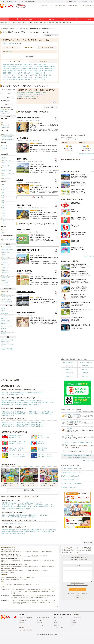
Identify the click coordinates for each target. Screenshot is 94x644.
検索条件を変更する (51, 107)
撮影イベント (4, 318)
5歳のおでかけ (86, 369)
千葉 (23, 22)
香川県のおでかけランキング (44, 507)
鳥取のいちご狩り (45, 570)
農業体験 (13, 69)
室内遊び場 (6, 65)
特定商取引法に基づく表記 (26, 630)
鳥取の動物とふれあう (25, 556)
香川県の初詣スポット (35, 414)
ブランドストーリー (76, 618)
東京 (16, 22)
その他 (43, 79)
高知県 (85, 457)
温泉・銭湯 (27, 73)
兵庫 (53, 22)
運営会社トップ (58, 618)
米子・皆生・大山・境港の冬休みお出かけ (14, 392)
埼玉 (26, 22)
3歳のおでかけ (86, 366)
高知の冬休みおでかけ (35, 404)
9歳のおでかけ (86, 376)
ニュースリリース (24, 625)
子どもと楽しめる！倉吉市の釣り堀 (71, 483)
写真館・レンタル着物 (18, 79)
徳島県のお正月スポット (38, 424)
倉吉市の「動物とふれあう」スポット (72, 472)
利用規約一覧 (23, 620)
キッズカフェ (39, 77)
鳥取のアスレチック (38, 560)
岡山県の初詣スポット (35, 412)
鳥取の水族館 (52, 566)
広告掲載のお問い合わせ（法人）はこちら (77, 585)
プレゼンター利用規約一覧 (43, 618)
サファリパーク (33, 65)
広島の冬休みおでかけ (21, 403)
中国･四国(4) (12, 43)
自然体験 (3, 308)
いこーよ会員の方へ (77, 598)
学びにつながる (34, 515)
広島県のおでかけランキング (44, 505)
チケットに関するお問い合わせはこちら (77, 594)
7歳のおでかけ (86, 373)
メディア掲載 (40, 625)
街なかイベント (5, 329)
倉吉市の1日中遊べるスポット (70, 480)
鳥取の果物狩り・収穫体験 (8, 572)
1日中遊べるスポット (89, 6)
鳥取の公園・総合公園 (49, 560)
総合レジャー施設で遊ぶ (9, 515)
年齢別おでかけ (53, 19)
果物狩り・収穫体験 (49, 67)
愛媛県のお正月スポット (23, 426)
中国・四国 (59, 22)
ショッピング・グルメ (6, 316)
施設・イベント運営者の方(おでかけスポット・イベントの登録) (25, 584)
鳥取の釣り (29, 552)
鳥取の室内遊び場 (17, 566)
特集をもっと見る (89, 256)
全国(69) (5, 43)
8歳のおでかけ (69, 376)
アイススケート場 (8, 75)
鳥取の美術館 (45, 566)
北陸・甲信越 (39, 22)
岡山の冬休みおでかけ (8, 403)
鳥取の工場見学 (5, 556)
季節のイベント (5, 324)
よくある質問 (40, 620)
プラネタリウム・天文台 (10, 77)
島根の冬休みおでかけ (38, 401)
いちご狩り (6, 69)
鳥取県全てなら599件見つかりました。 (28, 97)
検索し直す (53, 102)
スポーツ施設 (34, 71)
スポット (4, 19)
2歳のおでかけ (69, 366)
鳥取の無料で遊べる (18, 560)
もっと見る (54, 607)
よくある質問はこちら (77, 596)
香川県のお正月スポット (9, 426)
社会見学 (35, 69)
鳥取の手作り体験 (14, 556)
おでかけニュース (68, 19)
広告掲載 (22, 623)
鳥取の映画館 (26, 566)
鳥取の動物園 (12, 552)
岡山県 (80, 456)
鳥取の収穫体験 (35, 556)
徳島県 (70, 457)
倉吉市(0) (9, 52)
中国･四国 (65, 456)
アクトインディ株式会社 (72, 615)
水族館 (44, 65)
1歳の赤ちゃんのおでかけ (86, 362)
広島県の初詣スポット (48, 412)
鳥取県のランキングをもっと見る (77, 452)
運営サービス (57, 623)
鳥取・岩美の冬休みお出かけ (34, 392)
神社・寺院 (17, 71)
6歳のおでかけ (69, 373)
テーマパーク (19, 65)
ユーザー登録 (5, 584)
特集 (90, 19)
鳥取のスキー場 (15, 570)
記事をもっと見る (29, 490)
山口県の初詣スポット (8, 414)
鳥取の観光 (50, 552)
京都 (50, 22)
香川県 (75, 457)
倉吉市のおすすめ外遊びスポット (71, 487)
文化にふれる (43, 515)
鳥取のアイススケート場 (25, 570)
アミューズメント (29, 77)
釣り (35, 67)
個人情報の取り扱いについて (77, 583)
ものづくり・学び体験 (6, 326)
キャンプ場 (21, 67)
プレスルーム (40, 623)
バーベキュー (29, 67)
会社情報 (74, 623)
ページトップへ (88, 543)
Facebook (22, 628)
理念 (55, 620)
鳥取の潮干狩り (36, 570)
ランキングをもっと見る (87, 461)
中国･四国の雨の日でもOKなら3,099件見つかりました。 (33, 93)
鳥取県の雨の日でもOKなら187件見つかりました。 (32, 95)
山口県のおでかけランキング (10, 507)
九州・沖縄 (66, 22)
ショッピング (30, 75)
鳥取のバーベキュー (21, 552)
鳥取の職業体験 (43, 556)
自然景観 (40, 67)
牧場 (40, 65)
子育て (81, 19)
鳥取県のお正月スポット (9, 422)
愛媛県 (80, 457)
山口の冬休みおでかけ (35, 403)
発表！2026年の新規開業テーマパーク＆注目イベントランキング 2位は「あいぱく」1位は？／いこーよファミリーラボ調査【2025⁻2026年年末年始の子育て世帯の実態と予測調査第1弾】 (33, 591)
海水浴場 (20, 73)
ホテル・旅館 (35, 73)
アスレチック (25, 71)
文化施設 (10, 71)
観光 (50, 75)
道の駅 (45, 75)
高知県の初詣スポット (8, 416)
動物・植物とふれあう (23, 515)
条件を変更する (29, 57)
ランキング (41, 19)
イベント (13, 19)
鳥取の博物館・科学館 (35, 566)
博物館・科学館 (27, 69)
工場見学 (41, 69)
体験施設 (47, 69)
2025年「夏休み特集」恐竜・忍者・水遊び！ (7, 341)
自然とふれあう (6, 517)
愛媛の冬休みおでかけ (21, 404)
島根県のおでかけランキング (10, 505)
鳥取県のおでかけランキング (33, 503)
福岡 (70, 22)
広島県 (85, 456)
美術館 (5, 71)
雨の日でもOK (71, 6)
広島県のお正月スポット (9, 424)
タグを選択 (8, 105)
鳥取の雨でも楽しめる (7, 566)
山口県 (90, 456)
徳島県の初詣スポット (21, 414)
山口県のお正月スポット (23, 424)
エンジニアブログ (59, 628)
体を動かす (24, 517)
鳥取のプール (43, 552)
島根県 (75, 456)
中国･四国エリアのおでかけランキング (13, 503)
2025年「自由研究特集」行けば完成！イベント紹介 (7, 349)
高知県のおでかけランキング (27, 509)
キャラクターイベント (6, 334)
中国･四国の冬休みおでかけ (10, 401)
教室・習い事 (39, 75)
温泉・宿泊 (32, 517)
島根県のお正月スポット (23, 422)
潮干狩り (19, 69)
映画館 (50, 71)
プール (14, 73)
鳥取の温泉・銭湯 (6, 570)
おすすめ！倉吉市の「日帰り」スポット (72, 469)
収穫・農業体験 (16, 517)
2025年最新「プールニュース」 (7, 345)
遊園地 (12, 65)
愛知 (32, 22)
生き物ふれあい (5, 313)
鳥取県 (71, 456)
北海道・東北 (4, 22)
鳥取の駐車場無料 (28, 560)
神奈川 (20, 22)
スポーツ (3, 311)
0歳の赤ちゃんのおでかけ (69, 362)
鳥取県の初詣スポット (8, 412)
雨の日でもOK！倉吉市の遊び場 (70, 476)
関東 (14, 22)
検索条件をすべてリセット (51, 36)
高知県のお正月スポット (38, 426)
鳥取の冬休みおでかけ (25, 401)
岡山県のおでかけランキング (27, 505)
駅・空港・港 (6, 79)
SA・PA (46, 77)
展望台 (53, 69)
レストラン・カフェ (19, 75)
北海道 (9, 22)
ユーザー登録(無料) (83, 1)
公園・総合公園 (43, 71)
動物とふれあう (79, 6)
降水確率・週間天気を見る (87, 154)
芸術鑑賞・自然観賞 (6, 321)
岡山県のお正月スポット (38, 422)
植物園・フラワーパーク (10, 67)
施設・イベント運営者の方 (26, 618)
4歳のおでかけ (69, 369)
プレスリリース (75, 625)
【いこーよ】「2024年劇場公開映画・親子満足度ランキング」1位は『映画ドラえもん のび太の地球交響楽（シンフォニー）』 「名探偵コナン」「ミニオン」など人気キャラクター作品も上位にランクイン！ (33, 602)
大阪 (47, 22)
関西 (45, 22)
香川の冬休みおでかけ (8, 404)
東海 (30, 22)
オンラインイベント (27, 19)
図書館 (10, 73)
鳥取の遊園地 (5, 552)
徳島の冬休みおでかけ (48, 403)
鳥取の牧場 (36, 552)
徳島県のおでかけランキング (27, 507)
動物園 (26, 65)
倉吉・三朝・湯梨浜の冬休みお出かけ (12, 394)
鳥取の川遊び (5, 562)
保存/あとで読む (72, 1)
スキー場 (42, 73)
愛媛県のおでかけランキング (10, 509)
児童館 (5, 73)
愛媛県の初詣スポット (48, 414)
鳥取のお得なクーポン (7, 560)
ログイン (91, 1)
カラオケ (20, 77)
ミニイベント (4, 331)
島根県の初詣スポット (21, 412)
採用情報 (56, 625)
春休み (65, 6)
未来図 (73, 620)
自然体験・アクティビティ (32, 79)
